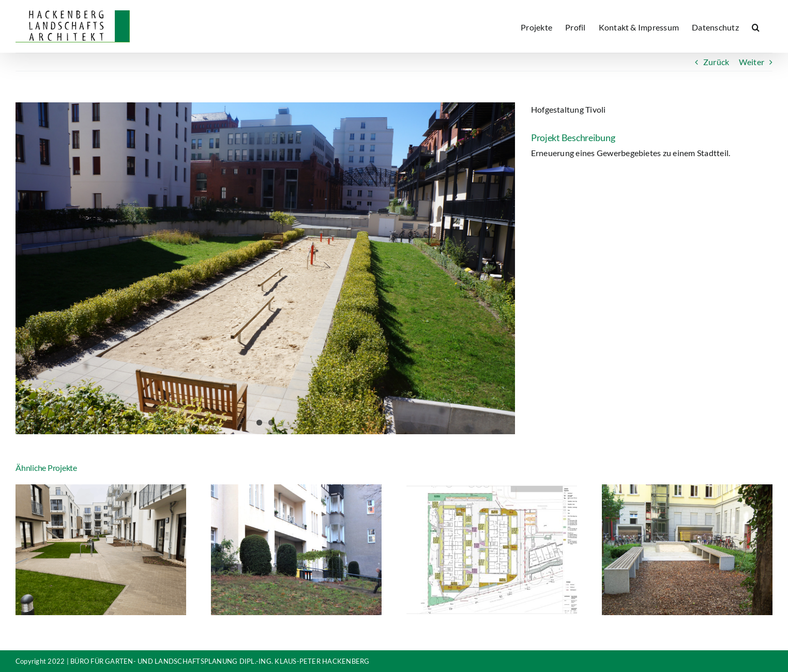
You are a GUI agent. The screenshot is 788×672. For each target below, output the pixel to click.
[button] (756, 26)
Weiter (752, 62)
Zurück (716, 62)
